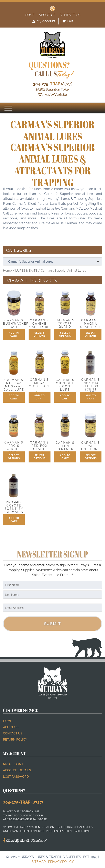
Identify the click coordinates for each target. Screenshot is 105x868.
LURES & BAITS (26, 270)
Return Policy (15, 740)
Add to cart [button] (14, 334)
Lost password (16, 777)
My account (13, 764)
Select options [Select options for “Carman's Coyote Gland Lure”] (65, 334)
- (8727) (53, 84)
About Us (47, 15)
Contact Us (70, 15)
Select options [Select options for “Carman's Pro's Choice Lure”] (14, 457)
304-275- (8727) (23, 802)
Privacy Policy (61, 862)
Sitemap (39, 862)
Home (30, 15)
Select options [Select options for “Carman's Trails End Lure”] (91, 457)
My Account (43, 21)
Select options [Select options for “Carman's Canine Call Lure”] (40, 334)
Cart (67, 21)
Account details (17, 770)
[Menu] (8, 108)
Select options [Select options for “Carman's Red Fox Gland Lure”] (40, 457)
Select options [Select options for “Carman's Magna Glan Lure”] (91, 334)
